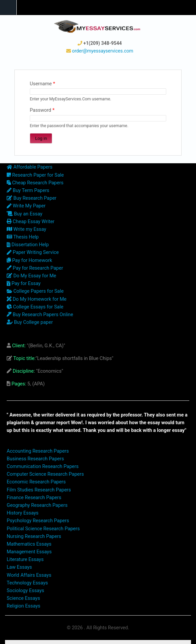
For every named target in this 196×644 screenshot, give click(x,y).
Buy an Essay (25, 214)
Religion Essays (24, 606)
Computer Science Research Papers (45, 474)
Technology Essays (27, 583)
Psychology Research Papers (38, 521)
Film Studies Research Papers (39, 490)
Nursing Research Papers (34, 536)
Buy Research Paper (32, 198)
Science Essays (23, 598)
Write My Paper (26, 206)
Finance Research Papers (34, 498)
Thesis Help (23, 237)
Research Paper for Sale (35, 175)
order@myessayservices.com (103, 51)
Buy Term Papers (28, 191)
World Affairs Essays (29, 575)
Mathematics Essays (29, 544)
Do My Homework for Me (37, 299)
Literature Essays (25, 560)
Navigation (8, 8)
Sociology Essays (25, 591)
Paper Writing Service (33, 252)
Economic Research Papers (36, 482)
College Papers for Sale (35, 291)
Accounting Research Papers (38, 451)
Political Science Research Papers (43, 529)
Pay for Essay (24, 284)
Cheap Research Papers (35, 183)
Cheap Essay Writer (31, 222)
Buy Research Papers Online (40, 315)
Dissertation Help (28, 245)
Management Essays (29, 552)
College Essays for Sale (35, 307)
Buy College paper (30, 322)
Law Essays (19, 567)
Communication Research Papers (43, 467)
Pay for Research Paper (35, 268)
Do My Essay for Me (31, 276)
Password (42, 110)
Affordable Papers (30, 167)
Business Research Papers (35, 459)
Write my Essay (26, 229)
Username (42, 84)
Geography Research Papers (37, 505)
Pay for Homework (29, 260)
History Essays (23, 513)
